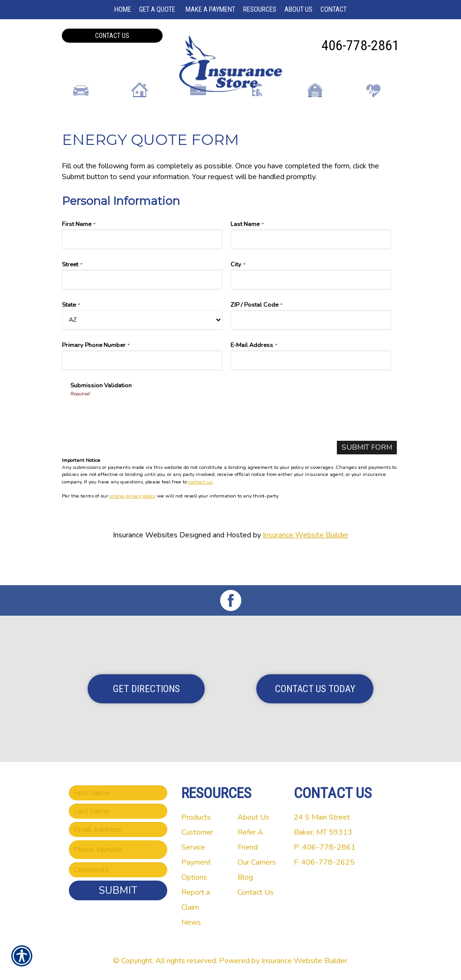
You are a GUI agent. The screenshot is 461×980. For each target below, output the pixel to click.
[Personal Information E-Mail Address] (311, 391)
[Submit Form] (366, 478)
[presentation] (141, 446)
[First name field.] (118, 793)
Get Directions (146, 689)
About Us (253, 817)
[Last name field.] (118, 811)
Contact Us (112, 36)
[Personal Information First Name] (142, 270)
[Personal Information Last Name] (311, 270)
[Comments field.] (118, 870)
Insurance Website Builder (306, 565)
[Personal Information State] (142, 351)
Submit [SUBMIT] (118, 890)
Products (196, 817)
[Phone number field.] (118, 850)
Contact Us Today (315, 689)
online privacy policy (133, 526)
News (191, 922)
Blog (245, 877)
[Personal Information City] (311, 310)
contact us (200, 512)
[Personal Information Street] (142, 310)
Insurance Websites (145, 565)
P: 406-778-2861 (325, 847)
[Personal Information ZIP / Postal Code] (311, 351)
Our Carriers (257, 862)
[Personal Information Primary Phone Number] (142, 391)
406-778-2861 (360, 45)
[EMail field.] (118, 829)
